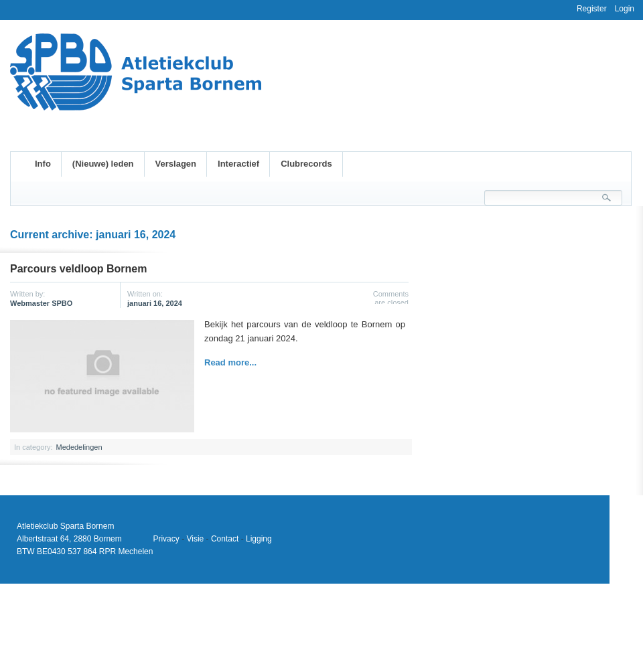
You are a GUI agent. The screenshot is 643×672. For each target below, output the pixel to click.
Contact (225, 539)
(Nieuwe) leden (103, 164)
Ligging (259, 539)
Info (43, 164)
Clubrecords (306, 164)
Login (625, 9)
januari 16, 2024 (155, 303)
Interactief (238, 164)
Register (592, 9)
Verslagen (176, 164)
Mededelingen (79, 447)
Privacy (166, 539)
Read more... (230, 362)
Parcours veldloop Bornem (79, 269)
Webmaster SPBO (41, 303)
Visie (195, 539)
